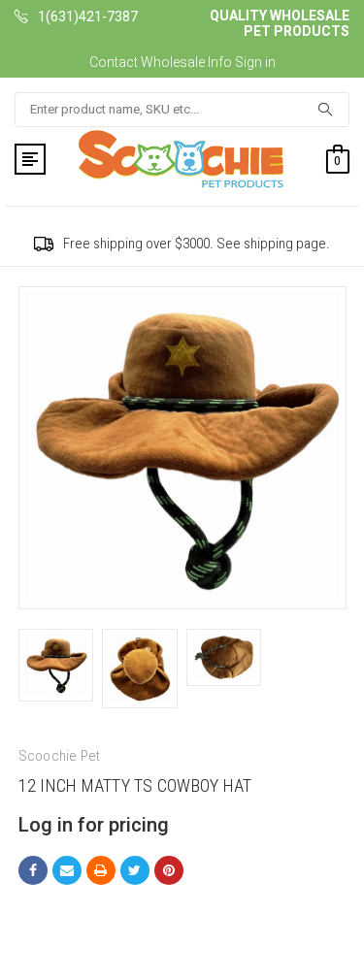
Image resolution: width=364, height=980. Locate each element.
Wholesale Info (186, 62)
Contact (114, 62)
